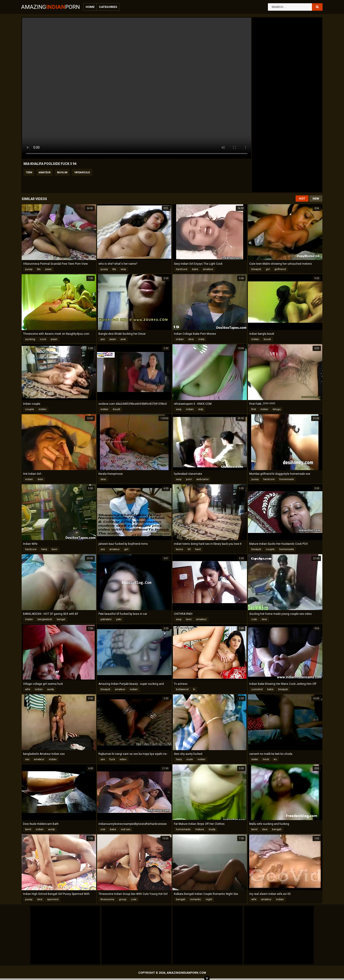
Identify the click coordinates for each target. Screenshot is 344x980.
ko (275, 759)
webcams (202, 479)
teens (179, 549)
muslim (62, 172)
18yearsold (82, 172)
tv (194, 689)
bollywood (182, 689)
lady (201, 409)
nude (190, 759)
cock (43, 339)
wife (28, 689)
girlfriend (280, 269)
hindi (266, 759)
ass (103, 339)
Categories (108, 7)
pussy (29, 269)
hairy (44, 549)
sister (255, 759)
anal (123, 339)
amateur (45, 172)
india (201, 339)
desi (191, 339)
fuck (112, 759)
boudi (267, 339)
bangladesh (45, 619)
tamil (28, 829)
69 (189, 549)
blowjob (256, 269)
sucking (30, 339)
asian (48, 269)
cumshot (257, 689)
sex (103, 549)
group (123, 899)
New (316, 199)
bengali (277, 829)
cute (254, 619)
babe (195, 269)
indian (180, 339)
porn (189, 479)
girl (268, 269)
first (254, 409)
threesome (107, 899)
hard (198, 549)
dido (40, 479)
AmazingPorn (51, 7)
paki (119, 619)
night (209, 899)
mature (200, 829)
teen (29, 172)
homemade (287, 479)
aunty (51, 689)
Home (90, 7)
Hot (302, 199)
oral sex (126, 829)
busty (212, 829)
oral (103, 829)
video (123, 759)
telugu (277, 409)
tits (39, 269)
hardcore (182, 269)
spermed (53, 899)
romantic (196, 899)
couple (30, 409)
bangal (61, 619)
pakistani (106, 619)
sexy (123, 269)
